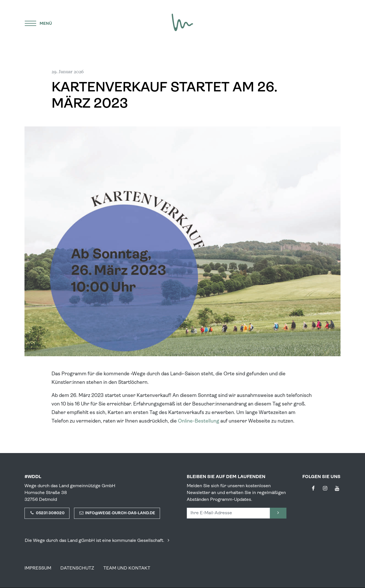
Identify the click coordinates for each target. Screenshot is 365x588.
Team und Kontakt (127, 568)
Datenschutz (77, 568)
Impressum (38, 568)
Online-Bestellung (199, 421)
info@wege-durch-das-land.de (117, 513)
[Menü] (39, 22)
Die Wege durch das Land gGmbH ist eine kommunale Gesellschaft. (98, 541)
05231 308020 (47, 513)
